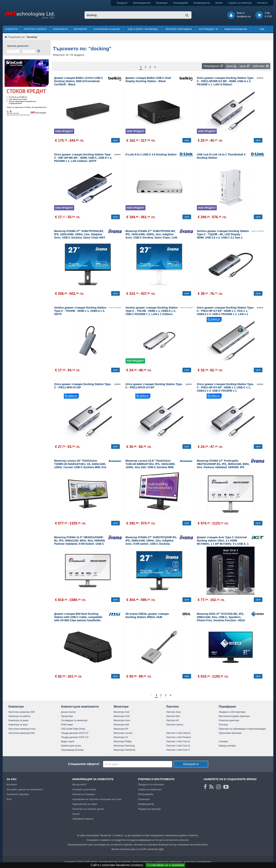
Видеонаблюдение (236, 29)
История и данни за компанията (25, 789)
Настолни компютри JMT (22, 712)
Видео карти (68, 741)
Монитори (121, 707)
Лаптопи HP (172, 720)
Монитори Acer (122, 712)
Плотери (223, 725)
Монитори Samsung (124, 746)
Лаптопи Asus (173, 712)
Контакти (262, 3)
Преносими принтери (230, 733)
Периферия (80, 29)
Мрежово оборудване (179, 29)
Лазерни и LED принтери (232, 712)
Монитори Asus (122, 720)
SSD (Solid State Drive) (73, 729)
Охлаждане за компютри (74, 720)
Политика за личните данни (88, 809)
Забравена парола (83, 819)
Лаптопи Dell (173, 716)
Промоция (144, 799)
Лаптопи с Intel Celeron (178, 733)
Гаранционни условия (85, 804)
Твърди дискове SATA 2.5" (75, 733)
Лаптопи (172, 707)
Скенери (223, 741)
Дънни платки (68, 712)
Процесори (67, 716)
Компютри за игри (18, 725)
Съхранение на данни (107, 29)
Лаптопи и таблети (35, 29)
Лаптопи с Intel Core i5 (178, 746)
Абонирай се (191, 764)
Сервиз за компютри (240, 3)
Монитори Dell (121, 725)
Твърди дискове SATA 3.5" (75, 737)
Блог (9, 799)
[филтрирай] (39, 51)
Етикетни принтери (229, 720)
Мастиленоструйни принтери (234, 716)
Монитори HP (121, 729)
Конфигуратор (202, 3)
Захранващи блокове (72, 750)
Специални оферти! (84, 764)
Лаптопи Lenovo (175, 725)
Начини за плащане (84, 794)
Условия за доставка (84, 789)
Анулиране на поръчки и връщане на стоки (97, 799)
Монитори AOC (122, 716)
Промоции (162, 3)
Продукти (122, 3)
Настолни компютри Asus (22, 729)
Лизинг (219, 3)
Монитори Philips (123, 741)
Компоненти (60, 29)
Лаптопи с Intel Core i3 (178, 741)
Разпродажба (180, 3)
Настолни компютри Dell (21, 733)
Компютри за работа (19, 716)
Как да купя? (79, 784)
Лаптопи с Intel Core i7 (178, 750)
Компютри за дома (18, 720)
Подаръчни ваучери (149, 809)
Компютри (11, 29)
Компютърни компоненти (80, 707)
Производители (142, 3)
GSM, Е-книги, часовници (143, 29)
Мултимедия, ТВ (208, 29)
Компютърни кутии (71, 746)
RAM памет (67, 725)
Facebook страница (18, 794)
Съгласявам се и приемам (165, 865)
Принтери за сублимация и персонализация (242, 729)
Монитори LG (121, 737)
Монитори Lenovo (123, 733)
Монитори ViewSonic (125, 750)
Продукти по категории (151, 784)
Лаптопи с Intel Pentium (179, 737)
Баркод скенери (227, 746)
